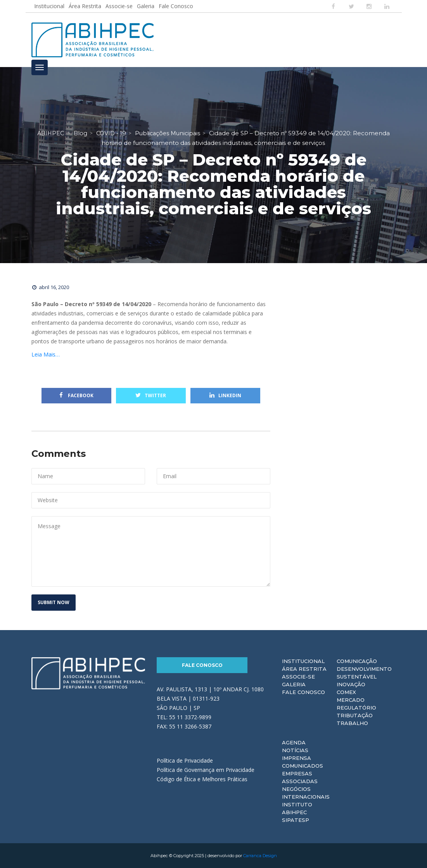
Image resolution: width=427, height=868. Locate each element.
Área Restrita (85, 6)
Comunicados (303, 766)
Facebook (76, 395)
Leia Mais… (46, 354)
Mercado (351, 700)
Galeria (146, 6)
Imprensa (296, 758)
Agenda (294, 742)
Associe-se (119, 6)
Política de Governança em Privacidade (206, 770)
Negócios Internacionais (306, 793)
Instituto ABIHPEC (297, 808)
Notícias (295, 750)
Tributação (355, 715)
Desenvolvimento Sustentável (364, 673)
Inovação (351, 684)
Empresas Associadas (300, 777)
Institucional (49, 6)
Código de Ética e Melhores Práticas (202, 779)
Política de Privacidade (185, 760)
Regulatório (356, 708)
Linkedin (225, 395)
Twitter (151, 395)
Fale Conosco (176, 6)
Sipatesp (296, 820)
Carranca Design (260, 856)
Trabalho (352, 723)
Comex (346, 692)
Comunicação (357, 661)
